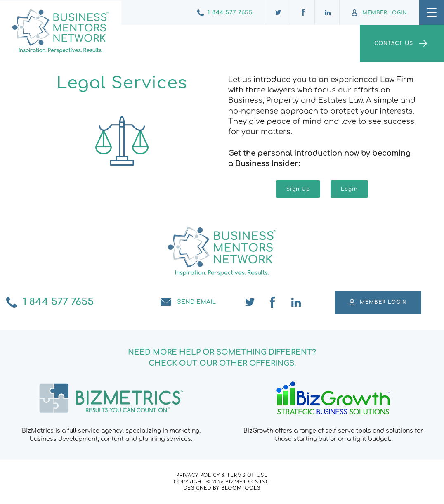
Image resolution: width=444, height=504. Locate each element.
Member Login (385, 13)
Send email (196, 302)
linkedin (296, 302)
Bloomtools (241, 488)
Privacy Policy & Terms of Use (222, 475)
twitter (250, 302)
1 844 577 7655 (230, 13)
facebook (273, 302)
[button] (298, 189)
